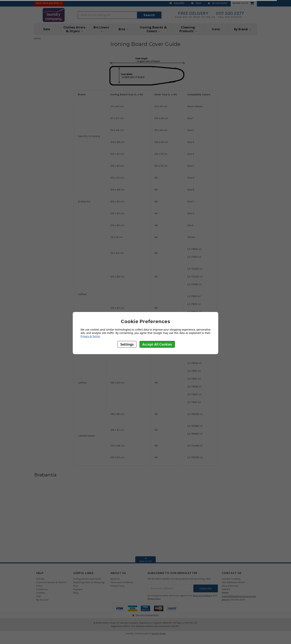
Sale (47, 29)
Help (196, 3)
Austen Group (159, 633)
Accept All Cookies (157, 344)
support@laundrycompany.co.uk (239, 596)
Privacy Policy (118, 586)
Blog (76, 593)
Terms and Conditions (122, 582)
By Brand (242, 29)
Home (37, 38)
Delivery (177, 3)
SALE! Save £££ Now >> (49, 3)
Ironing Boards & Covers (153, 29)
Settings (127, 344)
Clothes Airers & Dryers (74, 29)
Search (149, 15)
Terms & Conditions (203, 596)
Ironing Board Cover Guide (87, 579)
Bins (123, 29)
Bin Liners (101, 29)
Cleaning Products (188, 29)
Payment (78, 589)
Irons (216, 29)
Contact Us (42, 589)
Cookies (41, 593)
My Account (218, 3)
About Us (115, 579)
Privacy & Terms (90, 336)
